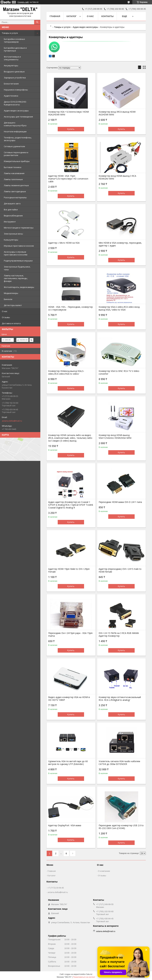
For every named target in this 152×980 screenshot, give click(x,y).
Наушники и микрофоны (16, 90)
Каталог (72, 16)
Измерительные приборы (17, 161)
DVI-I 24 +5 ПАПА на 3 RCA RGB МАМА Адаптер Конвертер (119, 634)
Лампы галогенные (13, 179)
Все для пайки (11, 210)
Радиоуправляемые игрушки (18, 261)
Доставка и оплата (11, 323)
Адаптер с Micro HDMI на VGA (64, 243)
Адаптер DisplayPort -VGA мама (65, 825)
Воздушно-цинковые (14, 72)
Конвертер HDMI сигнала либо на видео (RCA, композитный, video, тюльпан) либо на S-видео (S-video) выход (70, 438)
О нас (5, 311)
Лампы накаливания (14, 173)
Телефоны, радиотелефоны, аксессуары (18, 139)
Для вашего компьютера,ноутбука (15, 124)
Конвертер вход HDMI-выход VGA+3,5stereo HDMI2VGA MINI (115, 437)
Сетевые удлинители (14, 146)
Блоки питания (11, 84)
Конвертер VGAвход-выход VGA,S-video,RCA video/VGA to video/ (66, 372)
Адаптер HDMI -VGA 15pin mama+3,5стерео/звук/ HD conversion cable (68, 179)
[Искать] (37, 22)
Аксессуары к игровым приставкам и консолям (16, 253)
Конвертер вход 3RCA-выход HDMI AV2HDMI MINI (117, 113)
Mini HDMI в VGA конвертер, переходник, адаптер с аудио (120, 244)
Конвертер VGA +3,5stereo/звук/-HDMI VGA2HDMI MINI (69, 113)
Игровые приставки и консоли (19, 246)
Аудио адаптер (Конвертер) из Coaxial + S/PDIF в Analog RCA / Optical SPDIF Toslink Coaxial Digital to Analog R (71, 505)
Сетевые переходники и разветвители (16, 154)
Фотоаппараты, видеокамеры (19, 287)
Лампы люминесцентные (16, 185)
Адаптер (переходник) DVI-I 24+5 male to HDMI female (120, 570)
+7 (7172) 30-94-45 (56, 888)
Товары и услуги (10, 33)
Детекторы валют (13, 305)
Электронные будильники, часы (17, 268)
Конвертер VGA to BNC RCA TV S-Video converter (119, 372)
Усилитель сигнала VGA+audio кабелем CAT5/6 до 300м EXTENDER (119, 763)
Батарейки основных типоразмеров (14, 40)
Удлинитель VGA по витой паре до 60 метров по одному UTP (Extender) (68, 763)
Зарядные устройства (15, 78)
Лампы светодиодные (15, 191)
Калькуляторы (11, 240)
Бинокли (8, 299)
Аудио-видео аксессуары (16, 111)
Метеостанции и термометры (19, 228)
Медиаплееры (11, 293)
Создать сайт (23, 2)
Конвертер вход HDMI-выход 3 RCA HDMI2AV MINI (117, 177)
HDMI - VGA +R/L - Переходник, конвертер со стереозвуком (70, 308)
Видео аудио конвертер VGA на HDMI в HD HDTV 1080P (69, 699)
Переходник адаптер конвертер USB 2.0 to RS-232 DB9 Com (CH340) (121, 827)
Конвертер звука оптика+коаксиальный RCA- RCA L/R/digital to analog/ (120, 699)
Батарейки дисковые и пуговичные (15, 49)
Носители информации (15, 131)
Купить (71, 129)
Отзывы (6, 317)
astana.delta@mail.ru (12, 421)
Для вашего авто (12, 203)
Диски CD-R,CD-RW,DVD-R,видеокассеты (15, 103)
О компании (104, 871)
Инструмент (10, 222)
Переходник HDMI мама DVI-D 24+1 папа (120, 502)
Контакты (107, 16)
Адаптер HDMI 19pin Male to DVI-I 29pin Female (69, 570)
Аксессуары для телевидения (18, 117)
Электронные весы (13, 234)
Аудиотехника (11, 96)
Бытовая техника (13, 167)
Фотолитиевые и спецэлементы (12, 58)
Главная (55, 16)
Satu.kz (89, 974)
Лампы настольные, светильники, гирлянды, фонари (16, 278)
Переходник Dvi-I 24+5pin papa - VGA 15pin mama (70, 634)
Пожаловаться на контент (84, 977)
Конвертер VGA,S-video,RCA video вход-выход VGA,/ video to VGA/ (119, 308)
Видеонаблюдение (13, 216)
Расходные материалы (15, 197)
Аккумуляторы (11, 66)
